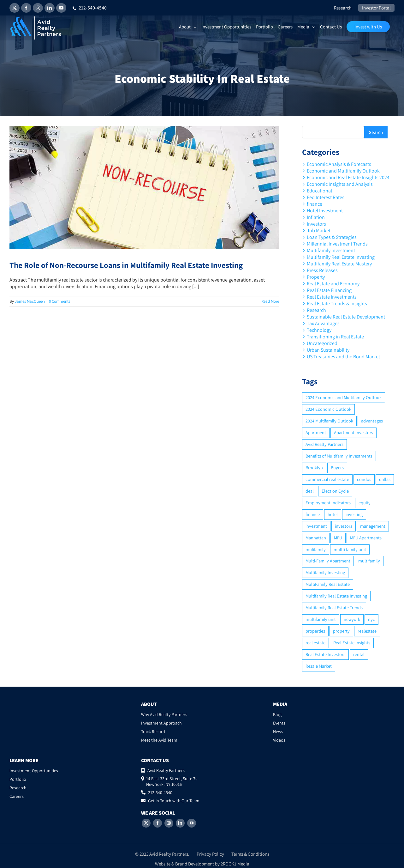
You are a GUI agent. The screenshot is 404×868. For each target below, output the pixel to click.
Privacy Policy (210, 854)
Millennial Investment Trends (337, 244)
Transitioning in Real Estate (335, 337)
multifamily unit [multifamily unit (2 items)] (321, 619)
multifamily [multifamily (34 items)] (369, 561)
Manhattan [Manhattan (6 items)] (316, 538)
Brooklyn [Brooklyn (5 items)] (314, 467)
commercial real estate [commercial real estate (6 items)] (327, 479)
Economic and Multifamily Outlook (343, 171)
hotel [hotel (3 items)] (333, 514)
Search (376, 132)
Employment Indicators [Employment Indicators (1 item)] (328, 503)
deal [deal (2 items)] (310, 491)
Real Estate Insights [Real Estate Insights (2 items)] (352, 643)
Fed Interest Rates (326, 197)
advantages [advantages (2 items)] (372, 421)
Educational (319, 191)
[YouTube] (192, 823)
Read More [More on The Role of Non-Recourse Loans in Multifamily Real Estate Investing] (270, 301)
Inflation (316, 217)
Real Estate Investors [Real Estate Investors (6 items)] (325, 654)
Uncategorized (322, 343)
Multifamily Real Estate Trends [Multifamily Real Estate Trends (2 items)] (334, 607)
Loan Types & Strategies (332, 237)
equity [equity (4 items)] (365, 503)
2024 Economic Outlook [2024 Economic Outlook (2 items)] (328, 409)
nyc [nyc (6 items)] (371, 619)
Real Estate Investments (332, 297)
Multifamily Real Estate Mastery (339, 264)
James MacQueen (30, 301)
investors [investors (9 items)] (344, 526)
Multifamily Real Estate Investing (341, 257)
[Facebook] (157, 823)
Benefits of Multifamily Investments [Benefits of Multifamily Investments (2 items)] (339, 456)
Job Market (319, 231)
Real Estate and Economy (333, 284)
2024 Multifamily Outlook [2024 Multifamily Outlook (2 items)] (329, 421)
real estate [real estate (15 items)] (315, 643)
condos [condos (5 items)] (364, 479)
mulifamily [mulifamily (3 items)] (316, 549)
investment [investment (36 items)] (316, 526)
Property (316, 277)
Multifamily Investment (331, 250)
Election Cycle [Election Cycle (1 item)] (335, 491)
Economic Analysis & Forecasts (339, 164)
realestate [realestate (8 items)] (367, 631)
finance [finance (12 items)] (313, 514)
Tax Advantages (323, 323)
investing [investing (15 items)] (354, 514)
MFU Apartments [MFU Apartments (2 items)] (366, 538)
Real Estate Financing (329, 290)
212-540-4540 (90, 8)
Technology (319, 330)
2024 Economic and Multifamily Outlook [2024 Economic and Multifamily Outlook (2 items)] (344, 397)
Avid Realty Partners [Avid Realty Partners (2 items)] (324, 444)
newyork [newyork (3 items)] (352, 619)
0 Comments (59, 301)
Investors (316, 224)
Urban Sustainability (328, 350)
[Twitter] (146, 823)
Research (316, 310)
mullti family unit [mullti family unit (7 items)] (350, 549)
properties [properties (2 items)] (315, 631)
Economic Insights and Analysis (340, 184)
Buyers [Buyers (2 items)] (337, 467)
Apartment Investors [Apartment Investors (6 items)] (353, 432)
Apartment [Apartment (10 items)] (316, 432)
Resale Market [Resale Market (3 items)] (319, 666)
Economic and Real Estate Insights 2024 (348, 177)
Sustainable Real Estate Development (346, 317)
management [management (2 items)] (373, 526)
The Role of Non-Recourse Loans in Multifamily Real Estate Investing (126, 265)
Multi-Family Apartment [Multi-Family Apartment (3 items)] (328, 561)
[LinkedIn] (180, 823)
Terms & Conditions (250, 854)
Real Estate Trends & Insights (337, 303)
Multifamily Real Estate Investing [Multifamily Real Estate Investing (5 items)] (336, 596)
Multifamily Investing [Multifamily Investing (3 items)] (325, 572)
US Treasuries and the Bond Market (343, 357)
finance (315, 204)
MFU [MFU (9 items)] (338, 538)
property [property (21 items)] (341, 631)
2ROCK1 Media (235, 864)
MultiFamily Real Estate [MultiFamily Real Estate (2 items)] (328, 584)
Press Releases (322, 270)
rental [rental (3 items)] (359, 654)
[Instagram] (169, 823)
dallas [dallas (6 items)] (385, 479)
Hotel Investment (325, 211)
